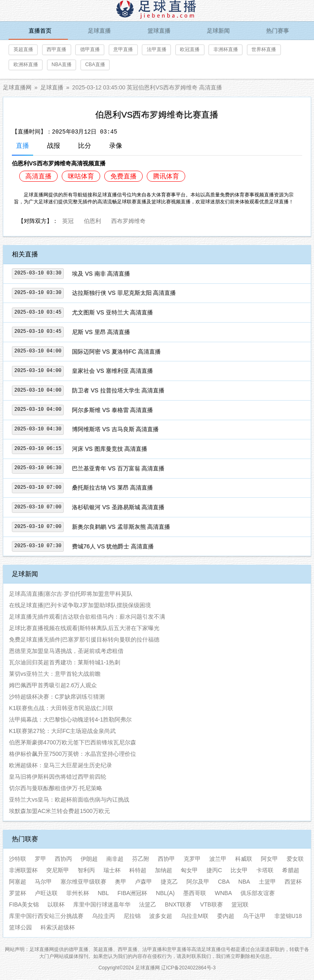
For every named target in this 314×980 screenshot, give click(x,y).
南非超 (115, 859)
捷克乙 (169, 882)
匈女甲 (189, 870)
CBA (224, 882)
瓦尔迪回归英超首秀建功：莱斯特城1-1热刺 (65, 662)
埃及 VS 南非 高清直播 (101, 274)
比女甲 (239, 870)
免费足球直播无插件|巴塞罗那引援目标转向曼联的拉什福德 (84, 639)
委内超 (226, 916)
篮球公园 (20, 927)
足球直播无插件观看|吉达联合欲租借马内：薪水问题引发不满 (87, 617)
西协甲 (166, 859)
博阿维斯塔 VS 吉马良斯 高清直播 (115, 429)
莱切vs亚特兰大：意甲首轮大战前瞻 (55, 674)
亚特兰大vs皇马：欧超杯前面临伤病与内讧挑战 (69, 800)
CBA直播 (95, 65)
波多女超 (161, 916)
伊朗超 (89, 859)
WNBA (223, 893)
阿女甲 (269, 859)
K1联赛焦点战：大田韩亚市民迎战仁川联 (61, 708)
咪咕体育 (81, 176)
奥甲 (121, 882)
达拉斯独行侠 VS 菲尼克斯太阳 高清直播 (124, 293)
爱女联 (295, 859)
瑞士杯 (112, 870)
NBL (103, 893)
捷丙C (214, 870)
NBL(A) (165, 893)
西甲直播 (56, 49)
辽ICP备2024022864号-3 (188, 968)
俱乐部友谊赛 (258, 893)
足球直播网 (17, 87)
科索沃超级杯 (58, 927)
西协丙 (63, 859)
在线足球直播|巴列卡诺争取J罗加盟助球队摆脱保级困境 (80, 605)
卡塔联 (265, 870)
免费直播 (123, 176)
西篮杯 (293, 882)
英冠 (68, 220)
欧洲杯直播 (26, 65)
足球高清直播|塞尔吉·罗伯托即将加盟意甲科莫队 (71, 594)
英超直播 (23, 49)
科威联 (244, 859)
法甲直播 (157, 49)
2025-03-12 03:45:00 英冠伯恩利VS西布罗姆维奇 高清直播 (147, 87)
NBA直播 (62, 65)
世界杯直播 (264, 49)
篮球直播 (159, 31)
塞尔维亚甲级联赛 (83, 882)
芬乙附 (141, 859)
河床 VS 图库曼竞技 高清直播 (110, 449)
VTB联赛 (211, 904)
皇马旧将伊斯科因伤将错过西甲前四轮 (58, 777)
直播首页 (40, 31)
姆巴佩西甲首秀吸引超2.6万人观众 (53, 685)
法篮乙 (148, 904)
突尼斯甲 (58, 870)
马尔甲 (43, 882)
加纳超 (164, 870)
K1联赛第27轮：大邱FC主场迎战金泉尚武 (62, 731)
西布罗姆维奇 (128, 220)
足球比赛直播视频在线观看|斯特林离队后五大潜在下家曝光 (84, 628)
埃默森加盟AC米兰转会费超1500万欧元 (59, 811)
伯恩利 (92, 220)
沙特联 (18, 859)
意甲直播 (123, 49)
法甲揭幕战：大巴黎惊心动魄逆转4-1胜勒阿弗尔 (70, 719)
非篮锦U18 (288, 916)
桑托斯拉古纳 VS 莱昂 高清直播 (112, 488)
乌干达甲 (254, 916)
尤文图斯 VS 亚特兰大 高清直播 (112, 312)
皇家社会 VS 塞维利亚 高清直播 (112, 371)
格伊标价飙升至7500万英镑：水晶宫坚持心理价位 (73, 754)
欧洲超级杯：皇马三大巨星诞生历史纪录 (61, 765)
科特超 (138, 870)
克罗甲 (192, 859)
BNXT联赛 (178, 904)
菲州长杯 (78, 893)
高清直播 (38, 176)
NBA (244, 882)
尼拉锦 (132, 916)
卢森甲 (144, 882)
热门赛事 (278, 31)
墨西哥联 (195, 893)
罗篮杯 (18, 893)
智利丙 (86, 870)
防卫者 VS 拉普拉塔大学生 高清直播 (118, 390)
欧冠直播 (190, 49)
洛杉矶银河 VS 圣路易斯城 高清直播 (118, 507)
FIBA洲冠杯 (132, 893)
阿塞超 (18, 882)
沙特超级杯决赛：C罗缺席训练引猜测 (57, 697)
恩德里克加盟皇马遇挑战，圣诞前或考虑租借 (66, 651)
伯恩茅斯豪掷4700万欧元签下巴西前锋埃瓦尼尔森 (73, 742)
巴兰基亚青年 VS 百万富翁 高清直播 (118, 468)
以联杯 (56, 904)
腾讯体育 (166, 176)
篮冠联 (240, 904)
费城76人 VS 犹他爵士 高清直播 (113, 546)
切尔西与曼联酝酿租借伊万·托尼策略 (56, 788)
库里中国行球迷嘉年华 (102, 904)
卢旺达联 (46, 893)
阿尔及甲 (198, 882)
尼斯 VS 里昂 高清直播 (101, 332)
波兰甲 (218, 859)
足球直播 (99, 31)
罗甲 (40, 859)
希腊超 (291, 870)
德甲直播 (90, 49)
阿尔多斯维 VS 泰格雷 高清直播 (112, 410)
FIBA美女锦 (24, 904)
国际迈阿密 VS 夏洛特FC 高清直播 (116, 352)
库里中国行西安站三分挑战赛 (46, 916)
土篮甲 (267, 882)
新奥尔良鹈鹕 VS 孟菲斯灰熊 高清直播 (121, 527)
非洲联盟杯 (23, 870)
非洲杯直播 (226, 49)
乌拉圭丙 (103, 916)
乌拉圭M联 (195, 916)
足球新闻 (218, 31)
